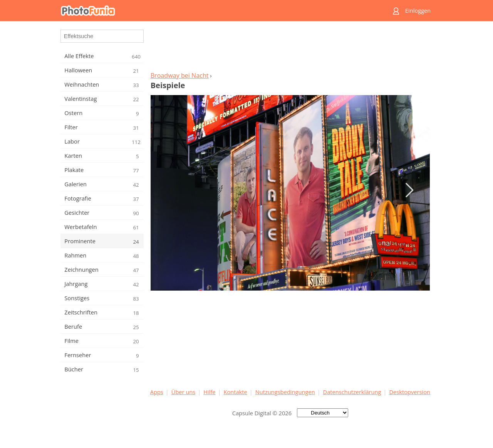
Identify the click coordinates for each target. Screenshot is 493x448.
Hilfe (209, 392)
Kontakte (235, 392)
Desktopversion (410, 392)
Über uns (184, 392)
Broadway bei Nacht (180, 75)
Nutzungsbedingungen (285, 392)
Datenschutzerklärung (352, 392)
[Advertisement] (290, 48)
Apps (157, 392)
